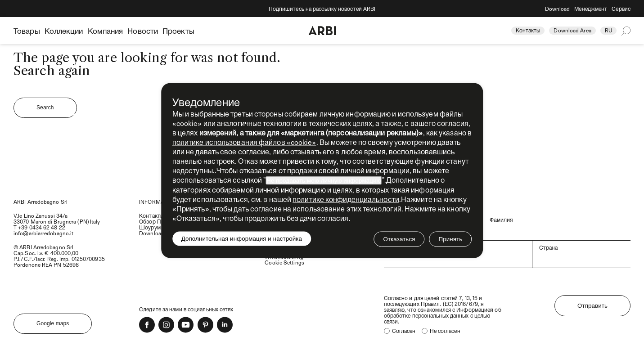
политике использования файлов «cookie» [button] (244, 142)
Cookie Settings (284, 262)
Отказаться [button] (399, 239)
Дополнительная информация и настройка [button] (242, 239)
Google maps (53, 323)
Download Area (572, 30)
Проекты (178, 31)
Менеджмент (591, 9)
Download (558, 9)
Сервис (621, 9)
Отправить (592, 306)
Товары (27, 31)
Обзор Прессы (158, 221)
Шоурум (150, 227)
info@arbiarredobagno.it (43, 233)
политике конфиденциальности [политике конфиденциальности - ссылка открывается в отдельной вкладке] (346, 199)
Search (45, 108)
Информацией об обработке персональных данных (443, 312)
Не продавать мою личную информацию (324, 181)
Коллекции (64, 31)
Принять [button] (450, 239)
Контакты (528, 30)
